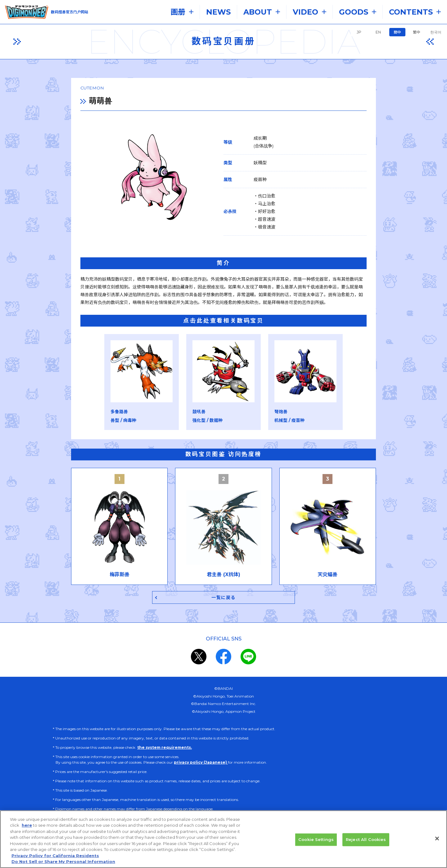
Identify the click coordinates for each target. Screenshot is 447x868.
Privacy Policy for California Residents (55, 857)
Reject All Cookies (366, 840)
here (27, 826)
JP (359, 32)
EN (378, 32)
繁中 (417, 32)
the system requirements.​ (165, 750)
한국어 (436, 32)
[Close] (437, 839)
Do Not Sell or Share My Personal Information (63, 862)
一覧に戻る (224, 600)
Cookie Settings (316, 840)
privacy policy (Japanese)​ (201, 765)
